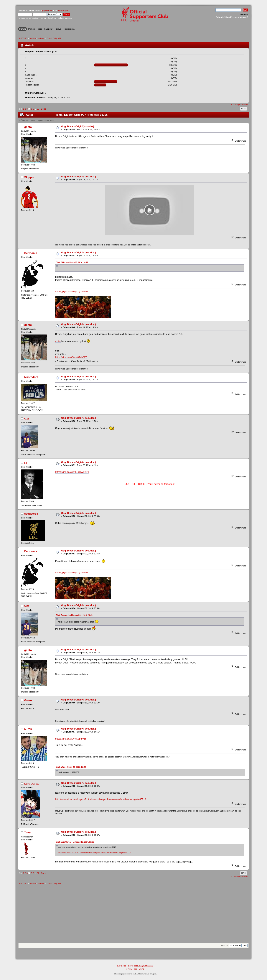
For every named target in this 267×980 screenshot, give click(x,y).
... (36, 109)
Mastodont (31, 377)
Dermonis (31, 253)
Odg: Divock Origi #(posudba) (78, 126)
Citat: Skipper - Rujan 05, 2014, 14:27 (72, 262)
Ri (26, 463)
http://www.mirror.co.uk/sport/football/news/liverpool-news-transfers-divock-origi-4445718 (101, 799)
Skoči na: (225, 945)
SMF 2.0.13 (121, 966)
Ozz (27, 418)
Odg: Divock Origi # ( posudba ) (79, 177)
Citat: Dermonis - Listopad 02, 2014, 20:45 (74, 615)
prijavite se (47, 10)
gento (28, 127)
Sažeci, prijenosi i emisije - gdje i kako (72, 292)
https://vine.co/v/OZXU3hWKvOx (72, 472)
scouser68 (31, 514)
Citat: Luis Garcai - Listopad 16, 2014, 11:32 (75, 842)
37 (38, 109)
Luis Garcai (32, 784)
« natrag (235, 105)
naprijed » (244, 105)
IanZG (28, 729)
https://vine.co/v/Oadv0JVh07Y (71, 357)
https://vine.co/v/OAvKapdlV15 (71, 739)
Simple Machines (146, 966)
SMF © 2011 (133, 966)
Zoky (28, 832)
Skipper (29, 177)
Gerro (28, 700)
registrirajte (63, 10)
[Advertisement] (133, 915)
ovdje (58, 341)
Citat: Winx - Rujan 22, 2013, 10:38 (71, 767)
